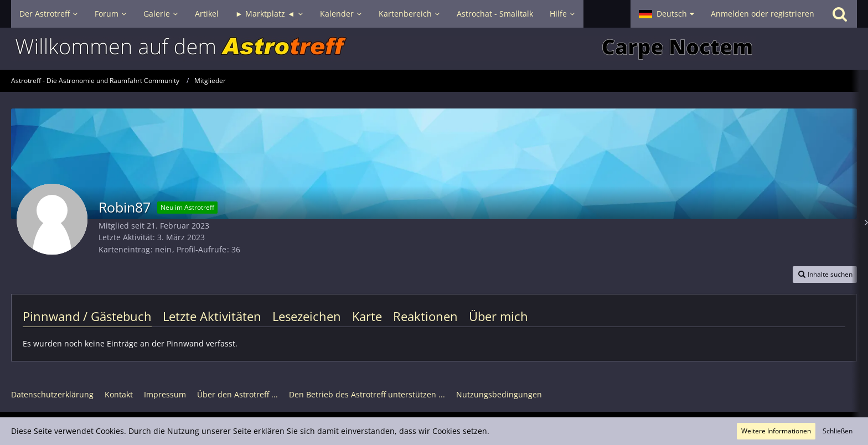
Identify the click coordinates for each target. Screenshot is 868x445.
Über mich (498, 316)
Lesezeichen (307, 316)
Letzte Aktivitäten (212, 316)
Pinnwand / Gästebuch (87, 316)
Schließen (838, 431)
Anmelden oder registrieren (763, 14)
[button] (666, 14)
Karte (367, 316)
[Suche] (840, 14)
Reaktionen (425, 316)
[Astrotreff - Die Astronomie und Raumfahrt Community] (434, 49)
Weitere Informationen (776, 431)
